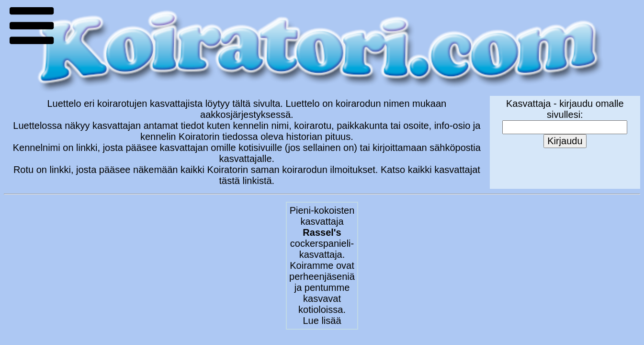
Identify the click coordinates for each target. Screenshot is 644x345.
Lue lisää (322, 321)
